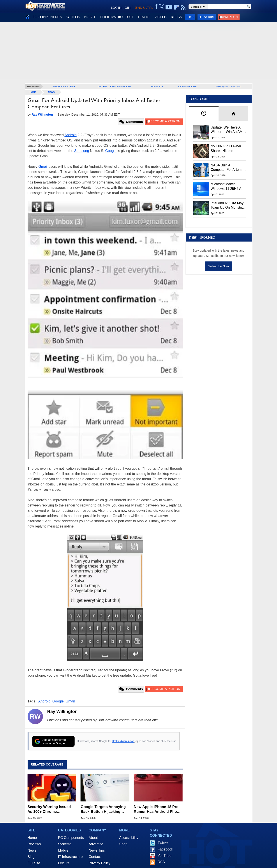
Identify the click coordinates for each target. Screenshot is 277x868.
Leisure (64, 863)
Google (111, 151)
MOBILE (90, 17)
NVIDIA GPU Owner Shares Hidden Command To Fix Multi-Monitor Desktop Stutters (228, 149)
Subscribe (207, 17)
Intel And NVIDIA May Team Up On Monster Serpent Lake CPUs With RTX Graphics (227, 206)
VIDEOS (161, 17)
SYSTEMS (73, 17)
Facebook (165, 849)
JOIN (127, 8)
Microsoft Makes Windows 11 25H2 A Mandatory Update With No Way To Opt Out (226, 187)
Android (70, 135)
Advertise (96, 844)
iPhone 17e (157, 86)
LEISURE (144, 17)
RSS (161, 862)
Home (32, 838)
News (51, 92)
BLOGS (176, 17)
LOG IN (116, 8)
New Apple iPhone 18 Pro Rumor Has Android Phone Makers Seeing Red (158, 809)
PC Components (71, 838)
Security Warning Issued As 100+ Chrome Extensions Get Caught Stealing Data (49, 809)
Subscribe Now (219, 266)
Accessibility (129, 838)
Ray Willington (63, 711)
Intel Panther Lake (187, 86)
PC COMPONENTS (47, 17)
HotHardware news (123, 741)
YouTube (165, 856)
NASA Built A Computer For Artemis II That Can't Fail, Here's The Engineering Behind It (227, 168)
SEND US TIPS (144, 8)
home (33, 92)
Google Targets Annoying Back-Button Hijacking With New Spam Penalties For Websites (103, 809)
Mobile (63, 850)
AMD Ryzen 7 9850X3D (228, 86)
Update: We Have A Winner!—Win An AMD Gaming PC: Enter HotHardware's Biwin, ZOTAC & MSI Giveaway (228, 130)
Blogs (32, 857)
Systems (65, 844)
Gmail (43, 167)
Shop (190, 17)
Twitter (163, 843)
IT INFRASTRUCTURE (117, 17)
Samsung (82, 151)
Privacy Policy (100, 863)
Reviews (34, 844)
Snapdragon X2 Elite (64, 86)
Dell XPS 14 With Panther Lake (115, 86)
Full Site (34, 863)
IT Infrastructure (70, 857)
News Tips (97, 850)
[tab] (204, 114)
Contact (95, 857)
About (93, 838)
